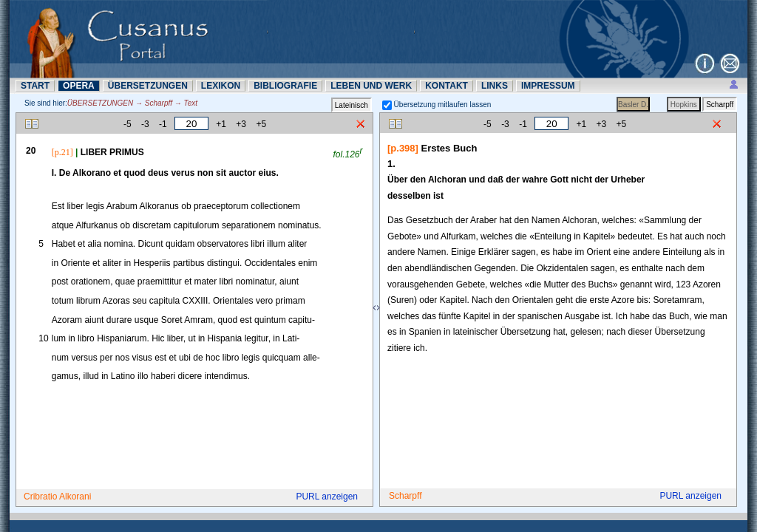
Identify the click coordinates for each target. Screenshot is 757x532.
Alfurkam (458, 236)
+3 (241, 124)
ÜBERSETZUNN (148, 86)
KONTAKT (447, 86)
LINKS (495, 86)
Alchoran (579, 220)
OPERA (79, 86)
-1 (163, 124)
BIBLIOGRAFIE (285, 86)
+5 (261, 124)
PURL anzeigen (327, 497)
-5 (128, 124)
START (35, 86)
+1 (221, 124)
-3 (145, 124)
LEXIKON (221, 86)
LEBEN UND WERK (371, 86)
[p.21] (62, 152)
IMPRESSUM (548, 86)
